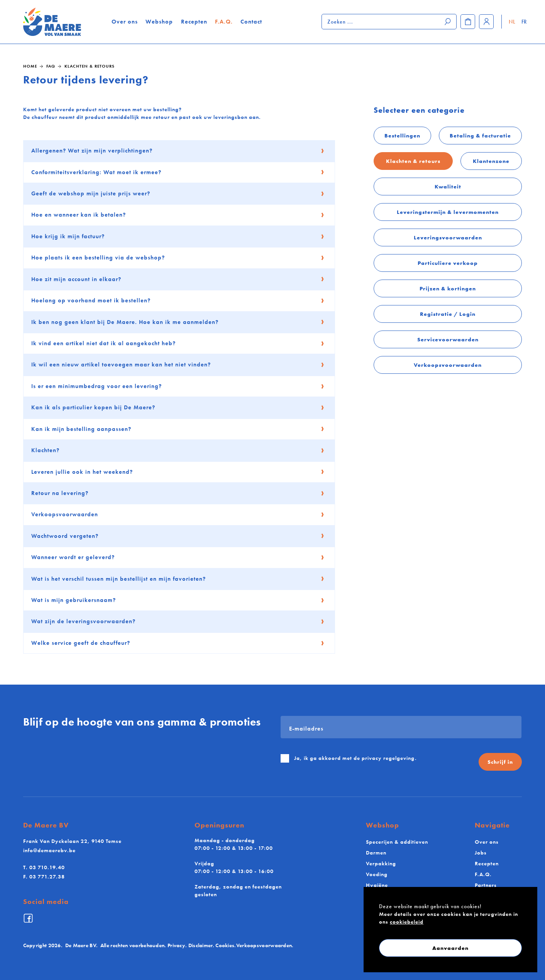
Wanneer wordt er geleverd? (178, 557)
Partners (486, 885)
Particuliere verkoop (448, 263)
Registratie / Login (448, 314)
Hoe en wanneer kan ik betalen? (178, 215)
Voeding (377, 874)
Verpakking (381, 863)
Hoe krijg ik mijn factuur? (178, 236)
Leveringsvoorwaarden (448, 237)
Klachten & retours (90, 66)
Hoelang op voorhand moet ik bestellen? (178, 300)
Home (30, 66)
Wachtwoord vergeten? (178, 536)
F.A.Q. (224, 22)
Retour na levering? (178, 493)
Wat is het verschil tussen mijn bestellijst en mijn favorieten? (178, 579)
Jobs (481, 853)
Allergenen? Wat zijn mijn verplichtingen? (178, 151)
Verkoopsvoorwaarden (448, 365)
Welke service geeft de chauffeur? (178, 643)
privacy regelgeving (388, 758)
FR (524, 22)
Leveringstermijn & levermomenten (448, 212)
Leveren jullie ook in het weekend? (178, 472)
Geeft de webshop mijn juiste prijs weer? (178, 193)
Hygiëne (377, 885)
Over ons (125, 22)
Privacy (176, 946)
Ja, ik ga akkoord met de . (355, 758)
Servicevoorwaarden (448, 339)
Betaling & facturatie (480, 136)
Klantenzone (491, 161)
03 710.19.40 (44, 867)
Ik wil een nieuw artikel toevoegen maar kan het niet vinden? (178, 365)
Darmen (376, 853)
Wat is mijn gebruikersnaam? (178, 600)
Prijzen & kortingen (448, 288)
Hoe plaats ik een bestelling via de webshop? (178, 258)
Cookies (225, 946)
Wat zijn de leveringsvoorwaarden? (178, 621)
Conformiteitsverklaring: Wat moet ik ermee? (178, 172)
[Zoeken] (448, 22)
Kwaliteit (448, 187)
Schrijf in (500, 762)
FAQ (51, 66)
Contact (252, 22)
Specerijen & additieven (397, 842)
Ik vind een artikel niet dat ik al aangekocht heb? (178, 343)
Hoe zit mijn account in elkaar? (178, 279)
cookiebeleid (407, 922)
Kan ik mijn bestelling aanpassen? (178, 429)
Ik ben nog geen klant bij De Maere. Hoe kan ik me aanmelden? (178, 322)
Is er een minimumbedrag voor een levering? (178, 386)
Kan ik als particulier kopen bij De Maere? (178, 407)
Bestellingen (402, 136)
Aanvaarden (450, 948)
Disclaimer (201, 946)
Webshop (160, 22)
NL (512, 22)
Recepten (195, 22)
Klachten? (178, 450)
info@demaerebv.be (49, 850)
